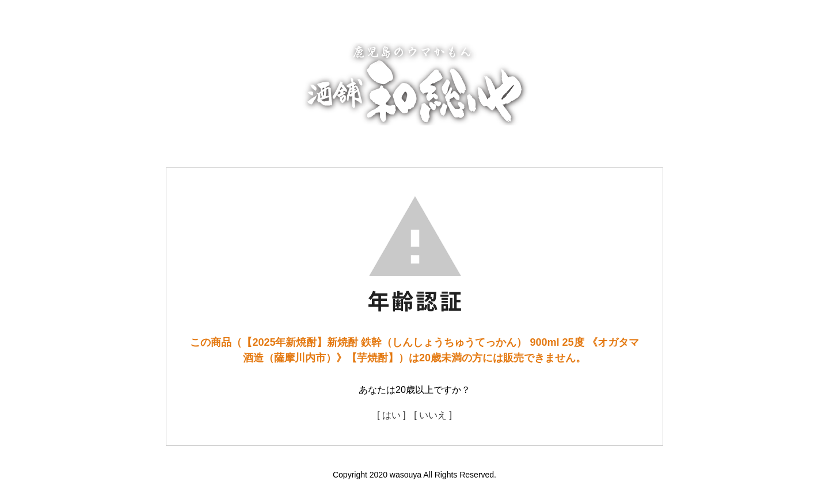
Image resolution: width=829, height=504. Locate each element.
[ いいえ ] (433, 415)
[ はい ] (391, 415)
